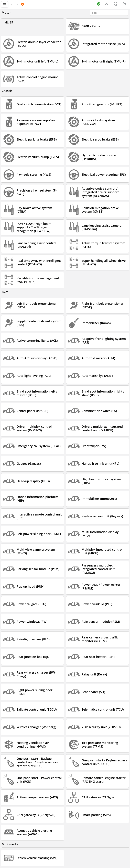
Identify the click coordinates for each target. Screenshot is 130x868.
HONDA (46, 4)
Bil (34, 4)
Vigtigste (19, 4)
